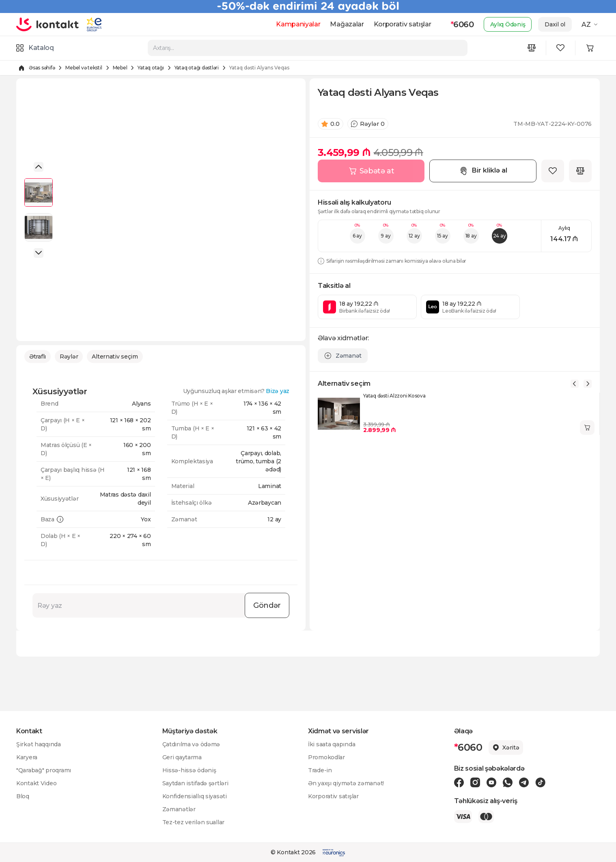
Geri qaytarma (182, 757)
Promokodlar (326, 757)
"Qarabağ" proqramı (44, 770)
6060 (462, 24)
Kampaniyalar (298, 24)
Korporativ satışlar (403, 24)
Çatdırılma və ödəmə (191, 744)
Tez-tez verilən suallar (194, 822)
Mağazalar (347, 24)
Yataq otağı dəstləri (197, 68)
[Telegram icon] (524, 782)
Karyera (27, 757)
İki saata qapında (332, 744)
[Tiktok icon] (540, 782)
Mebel (120, 68)
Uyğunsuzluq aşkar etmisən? (236, 391)
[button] (39, 167)
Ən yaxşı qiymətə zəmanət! (346, 783)
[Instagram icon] (475, 782)
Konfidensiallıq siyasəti (195, 796)
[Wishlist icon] (561, 48)
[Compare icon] (532, 48)
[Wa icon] (508, 782)
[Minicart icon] (590, 48)
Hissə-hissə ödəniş (189, 770)
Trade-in (320, 770)
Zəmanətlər (179, 809)
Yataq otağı (151, 68)
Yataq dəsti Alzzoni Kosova (394, 396)
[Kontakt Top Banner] (308, 6)
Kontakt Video (36, 783)
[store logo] (48, 24)
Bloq (23, 796)
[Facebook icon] (459, 782)
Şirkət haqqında (39, 744)
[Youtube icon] (491, 782)
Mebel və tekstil (84, 68)
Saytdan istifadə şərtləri (195, 783)
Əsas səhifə (42, 68)
